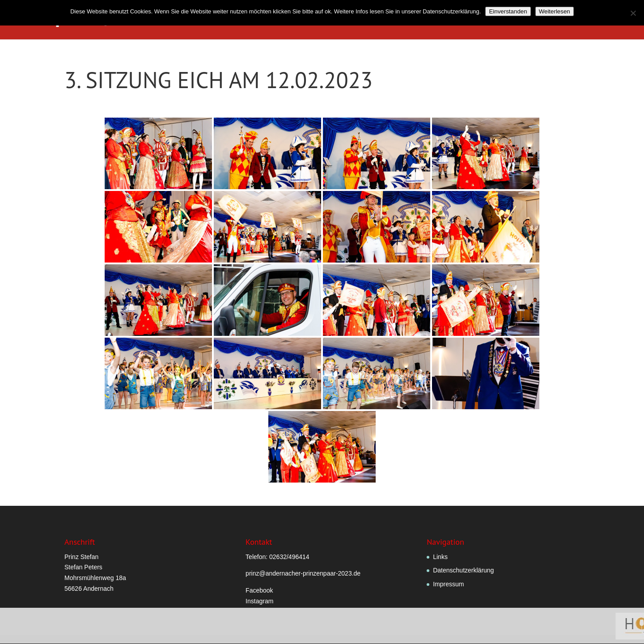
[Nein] (633, 13)
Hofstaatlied (496, 20)
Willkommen (239, 20)
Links (440, 557)
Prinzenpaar (390, 20)
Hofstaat (443, 20)
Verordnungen (335, 20)
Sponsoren (612, 20)
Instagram (259, 601)
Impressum (448, 584)
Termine (570, 20)
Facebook (259, 590)
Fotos (536, 20)
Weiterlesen (555, 11)
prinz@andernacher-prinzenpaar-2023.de (303, 573)
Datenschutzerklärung (463, 570)
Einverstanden (508, 11)
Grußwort (286, 20)
